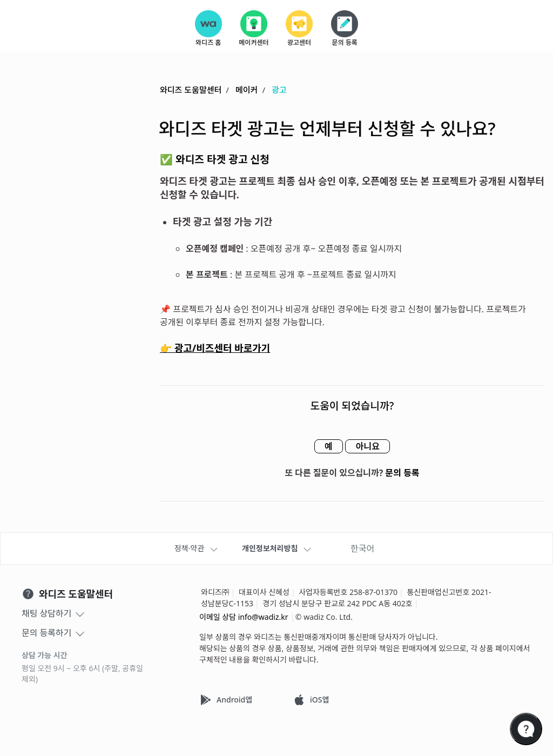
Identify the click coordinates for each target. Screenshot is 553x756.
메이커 (247, 90)
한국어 (362, 548)
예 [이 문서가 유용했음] (325, 447)
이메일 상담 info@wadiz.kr (244, 617)
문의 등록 (403, 473)
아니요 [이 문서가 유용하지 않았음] (370, 447)
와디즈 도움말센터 (191, 90)
